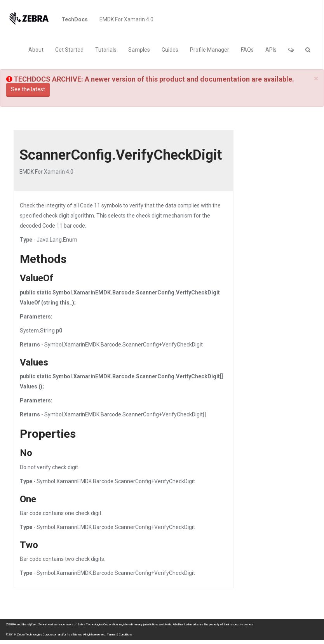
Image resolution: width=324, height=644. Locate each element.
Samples (139, 50)
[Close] (316, 79)
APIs (271, 50)
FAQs (247, 50)
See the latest (28, 89)
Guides (170, 50)
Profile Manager (210, 50)
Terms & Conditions (119, 634)
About (36, 50)
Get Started (69, 50)
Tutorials (106, 50)
